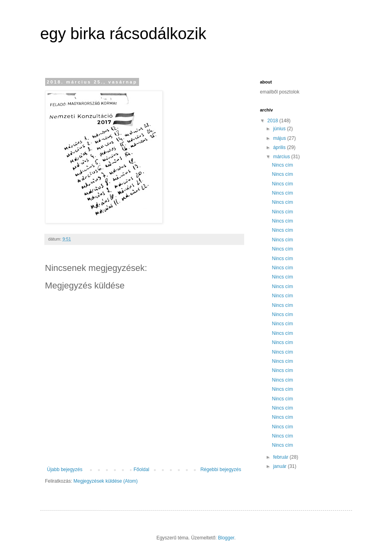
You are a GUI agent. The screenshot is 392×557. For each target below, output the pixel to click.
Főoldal (141, 469)
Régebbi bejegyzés (221, 469)
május (280, 138)
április (280, 147)
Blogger (226, 538)
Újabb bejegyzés (65, 469)
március (282, 157)
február (281, 457)
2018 (273, 121)
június (280, 129)
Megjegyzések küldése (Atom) (106, 481)
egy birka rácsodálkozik (123, 34)
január (280, 466)
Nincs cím (282, 165)
